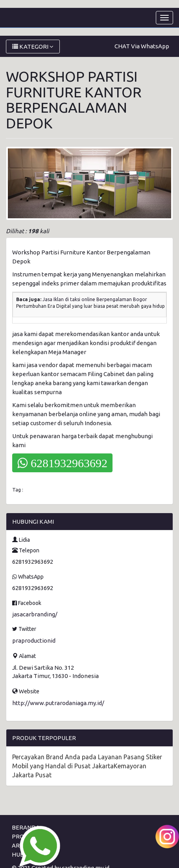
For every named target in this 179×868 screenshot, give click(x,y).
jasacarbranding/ (35, 614)
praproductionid (34, 640)
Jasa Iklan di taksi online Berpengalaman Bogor (95, 299)
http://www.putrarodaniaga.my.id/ (58, 703)
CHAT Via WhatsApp (142, 46)
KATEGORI (33, 47)
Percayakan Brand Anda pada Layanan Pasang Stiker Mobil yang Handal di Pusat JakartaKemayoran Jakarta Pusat (87, 766)
